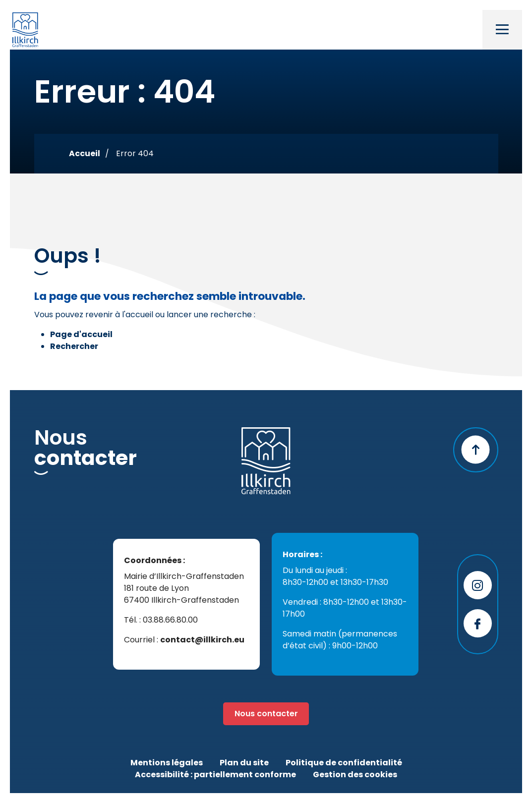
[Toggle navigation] (502, 30)
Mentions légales (167, 763)
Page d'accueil (81, 334)
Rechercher (74, 346)
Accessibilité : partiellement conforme (215, 774)
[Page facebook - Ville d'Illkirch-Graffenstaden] (478, 623)
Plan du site (244, 763)
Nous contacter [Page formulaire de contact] (266, 714)
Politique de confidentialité (344, 763)
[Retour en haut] (476, 450)
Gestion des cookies (355, 774)
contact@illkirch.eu (202, 640)
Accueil (85, 153)
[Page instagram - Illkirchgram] (478, 585)
